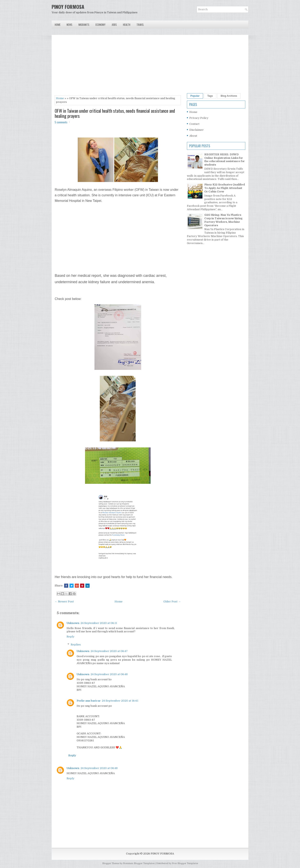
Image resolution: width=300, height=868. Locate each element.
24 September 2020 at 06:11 (99, 623)
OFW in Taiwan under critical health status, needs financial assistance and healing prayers (115, 113)
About (193, 136)
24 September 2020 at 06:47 (109, 651)
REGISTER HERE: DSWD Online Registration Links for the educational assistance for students (224, 160)
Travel (140, 25)
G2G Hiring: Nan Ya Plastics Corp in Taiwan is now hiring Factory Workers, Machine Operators (223, 220)
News (69, 25)
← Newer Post (64, 602)
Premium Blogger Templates (139, 863)
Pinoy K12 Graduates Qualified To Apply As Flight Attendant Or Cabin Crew (225, 188)
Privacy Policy (199, 118)
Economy (101, 25)
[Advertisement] (118, 67)
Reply (70, 637)
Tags (210, 96)
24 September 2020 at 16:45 (120, 701)
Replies (76, 645)
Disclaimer (197, 130)
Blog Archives (229, 96)
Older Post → (172, 602)
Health (127, 25)
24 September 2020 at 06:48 (109, 674)
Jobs (114, 25)
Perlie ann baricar (89, 701)
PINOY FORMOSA (68, 7)
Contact (194, 124)
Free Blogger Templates (185, 863)
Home (58, 25)
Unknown (73, 623)
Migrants (84, 25)
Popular (195, 96)
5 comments (61, 122)
